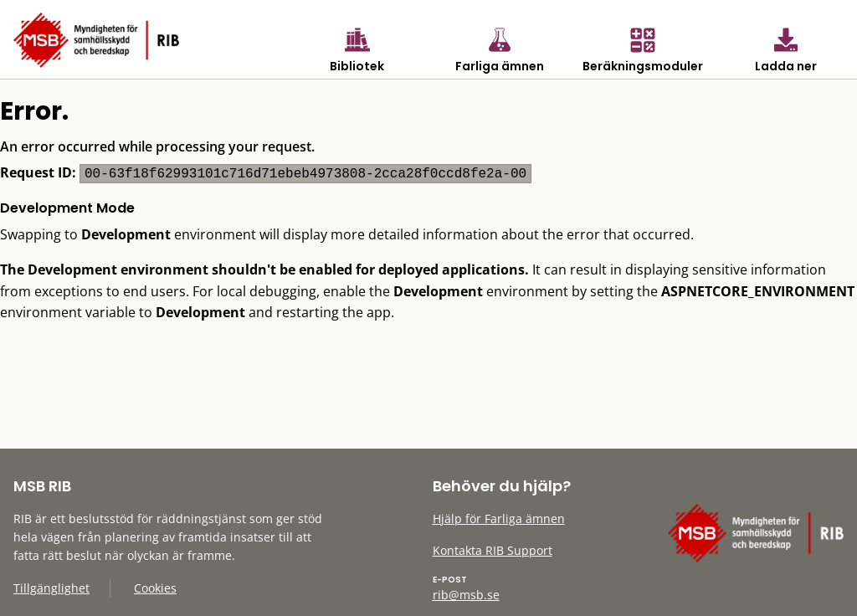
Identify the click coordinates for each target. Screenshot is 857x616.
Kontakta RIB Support (493, 550)
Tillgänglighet (51, 588)
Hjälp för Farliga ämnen (499, 518)
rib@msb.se (466, 595)
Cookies (155, 588)
